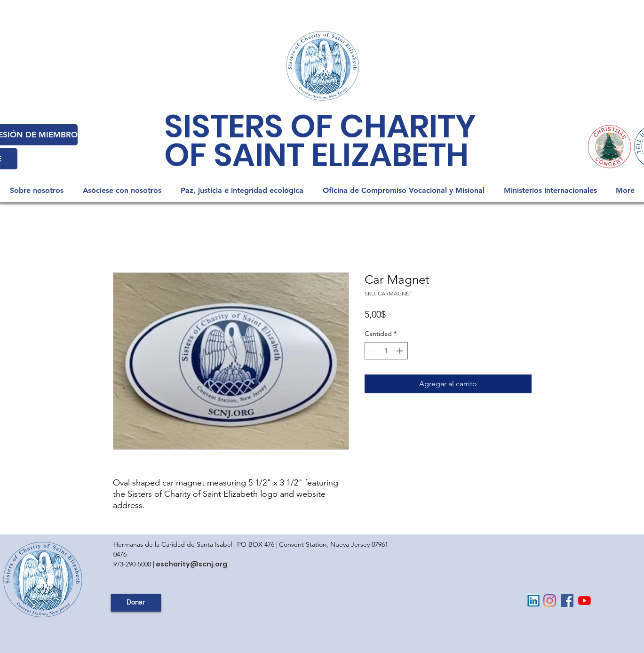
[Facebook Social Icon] (567, 601)
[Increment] (401, 351)
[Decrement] (372, 351)
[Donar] (136, 603)
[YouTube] (584, 601)
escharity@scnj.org (191, 564)
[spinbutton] (386, 351)
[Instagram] (550, 601)
